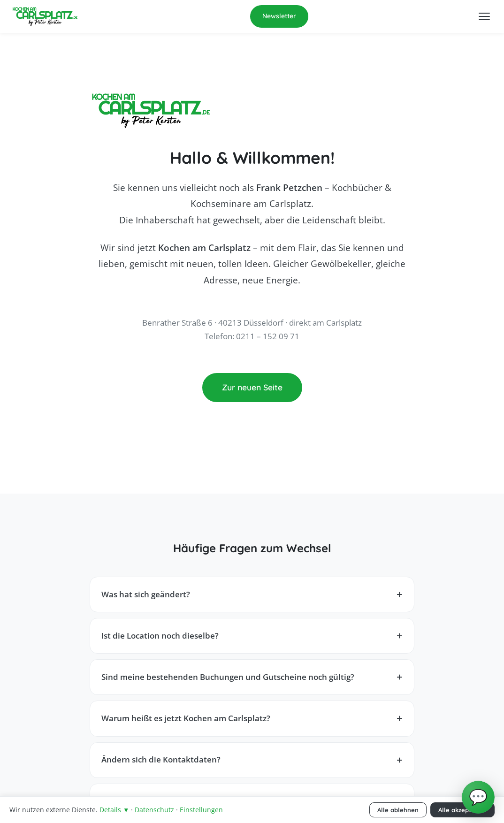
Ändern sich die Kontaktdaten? (161, 759)
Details (114, 810)
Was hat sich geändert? (146, 594)
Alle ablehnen (398, 810)
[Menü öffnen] (484, 16)
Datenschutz (154, 810)
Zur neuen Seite (252, 387)
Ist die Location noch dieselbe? (160, 636)
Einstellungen (201, 810)
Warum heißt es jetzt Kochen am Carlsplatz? (186, 718)
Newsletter (279, 16)
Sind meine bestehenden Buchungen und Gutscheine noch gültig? (228, 677)
